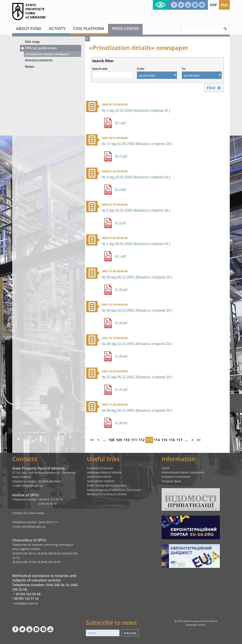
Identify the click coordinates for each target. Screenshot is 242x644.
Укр (213, 5)
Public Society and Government (107, 485)
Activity (57, 28)
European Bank (171, 481)
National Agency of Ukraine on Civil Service (114, 490)
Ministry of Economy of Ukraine (107, 494)
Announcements (39, 60)
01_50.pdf (121, 289)
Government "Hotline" (101, 481)
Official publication (39, 48)
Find (214, 88)
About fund (29, 28)
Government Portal (99, 477)
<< (92, 440)
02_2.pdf (120, 223)
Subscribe (130, 633)
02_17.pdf (121, 156)
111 (134, 440)
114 (157, 440)
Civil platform (89, 28)
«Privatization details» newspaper (47, 54)
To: (184, 69)
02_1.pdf (120, 256)
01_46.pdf (121, 423)
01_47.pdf (121, 389)
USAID (166, 468)
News (30, 66)
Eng (224, 5)
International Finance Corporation (183, 472)
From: (141, 69)
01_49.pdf (121, 323)
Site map (32, 42)
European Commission (176, 477)
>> (199, 440)
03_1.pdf (120, 123)
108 (111, 440)
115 (164, 440)
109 (119, 440)
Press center (125, 28)
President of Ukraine (100, 468)
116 (172, 440)
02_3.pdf (120, 189)
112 (142, 440)
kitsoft (202, 625)
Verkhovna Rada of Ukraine (104, 472)
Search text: (100, 69)
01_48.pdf (121, 356)
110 (127, 440)
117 (179, 440)
